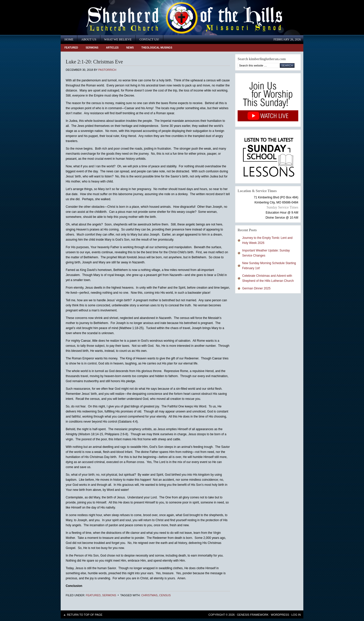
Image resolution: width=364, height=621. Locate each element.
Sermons (92, 48)
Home (69, 39)
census (165, 595)
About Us (89, 39)
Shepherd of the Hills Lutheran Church (106, 18)
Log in (296, 615)
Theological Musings (157, 48)
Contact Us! (149, 39)
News (130, 48)
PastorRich (107, 70)
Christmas (150, 595)
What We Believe (118, 39)
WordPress (280, 615)
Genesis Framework (253, 615)
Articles (112, 48)
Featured (71, 48)
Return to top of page (85, 615)
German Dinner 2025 (256, 288)
